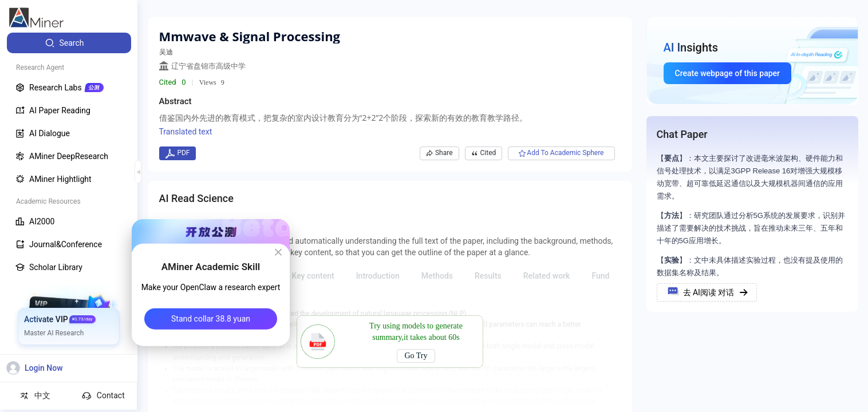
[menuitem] (69, 43)
